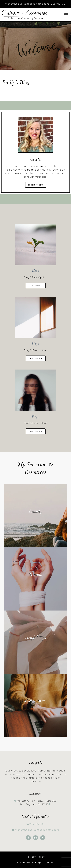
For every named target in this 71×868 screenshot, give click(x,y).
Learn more (36, 185)
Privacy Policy (35, 857)
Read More (36, 285)
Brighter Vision (45, 863)
